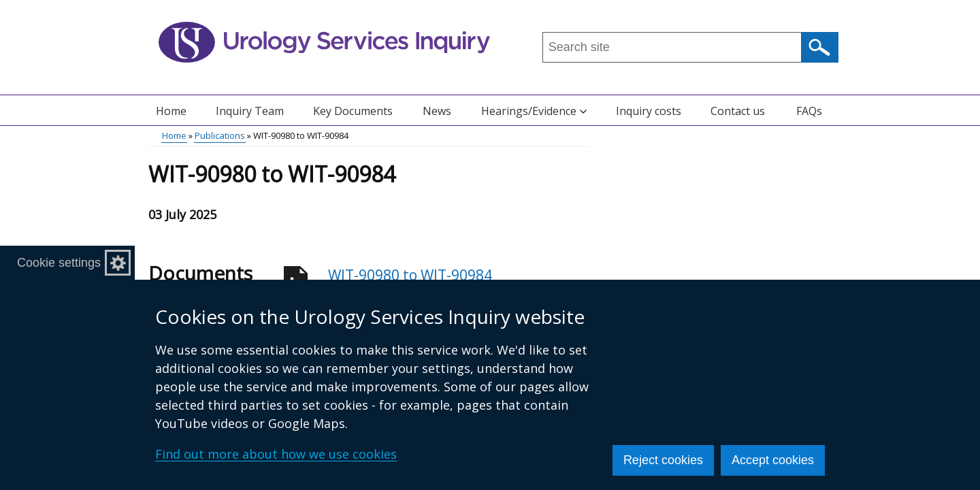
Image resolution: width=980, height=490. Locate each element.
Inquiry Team (250, 111)
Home (171, 111)
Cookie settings (59, 263)
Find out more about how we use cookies (276, 454)
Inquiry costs (649, 111)
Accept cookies (773, 460)
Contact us (738, 111)
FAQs (809, 111)
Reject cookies (663, 460)
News (437, 111)
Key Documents (353, 111)
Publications (220, 135)
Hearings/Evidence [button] (534, 111)
